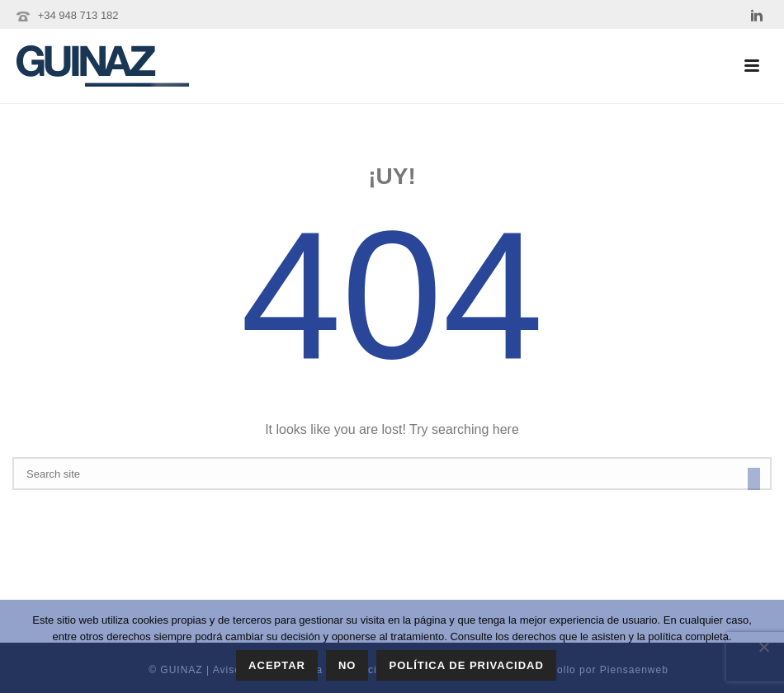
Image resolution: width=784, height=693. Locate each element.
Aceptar (277, 665)
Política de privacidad (466, 665)
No (347, 665)
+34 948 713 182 (78, 15)
